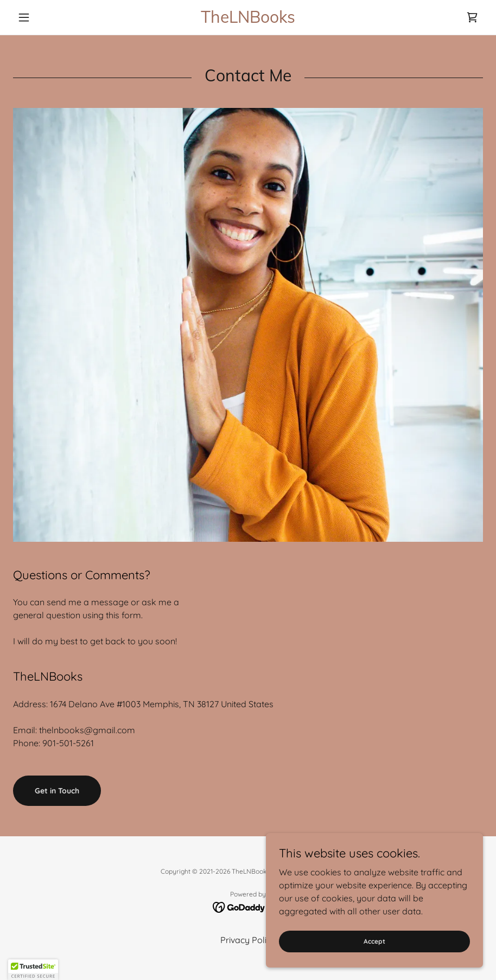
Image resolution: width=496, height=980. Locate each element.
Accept (374, 941)
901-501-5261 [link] (68, 743)
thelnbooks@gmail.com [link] (87, 730)
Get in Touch (57, 791)
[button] (48, 17)
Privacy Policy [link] (248, 940)
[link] (248, 20)
